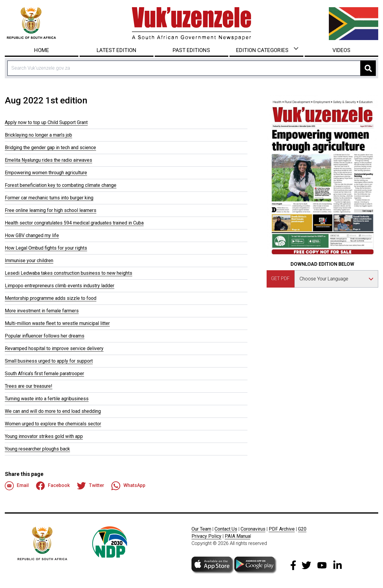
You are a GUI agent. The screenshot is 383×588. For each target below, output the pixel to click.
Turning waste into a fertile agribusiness (47, 399)
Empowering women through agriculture (46, 173)
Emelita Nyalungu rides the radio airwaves (48, 160)
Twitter (91, 486)
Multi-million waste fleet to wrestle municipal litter (57, 323)
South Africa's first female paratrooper (44, 374)
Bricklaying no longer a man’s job (38, 135)
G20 (302, 529)
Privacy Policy (206, 536)
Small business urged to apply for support (49, 361)
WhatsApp (128, 486)
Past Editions (191, 50)
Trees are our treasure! (29, 386)
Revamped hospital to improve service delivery (54, 348)
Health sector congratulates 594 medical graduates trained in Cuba (74, 223)
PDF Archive (282, 529)
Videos (341, 50)
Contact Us (226, 529)
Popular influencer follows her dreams (45, 336)
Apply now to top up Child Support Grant (46, 122)
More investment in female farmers (42, 311)
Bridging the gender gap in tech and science (50, 148)
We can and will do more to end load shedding (53, 411)
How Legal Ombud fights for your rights (46, 248)
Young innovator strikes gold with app (44, 436)
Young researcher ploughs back (37, 449)
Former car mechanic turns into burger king (49, 198)
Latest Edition (117, 50)
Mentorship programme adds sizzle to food (51, 298)
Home (42, 50)
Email (17, 486)
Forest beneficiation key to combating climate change (61, 185)
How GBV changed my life (32, 235)
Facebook (53, 486)
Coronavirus (253, 529)
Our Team (201, 529)
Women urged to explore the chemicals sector (53, 424)
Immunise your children (29, 261)
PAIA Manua (237, 536)
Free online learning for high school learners (51, 210)
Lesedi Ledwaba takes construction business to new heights (69, 273)
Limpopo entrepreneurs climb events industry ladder (60, 286)
